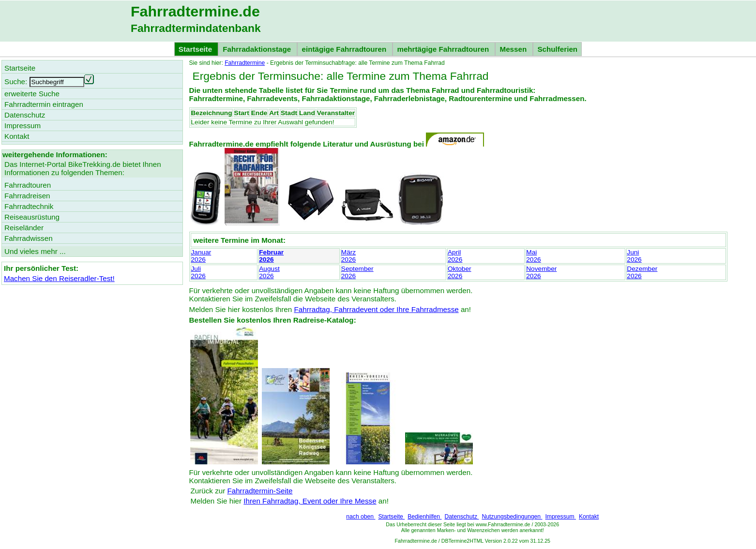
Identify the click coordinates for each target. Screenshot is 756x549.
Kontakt (589, 517)
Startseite (391, 517)
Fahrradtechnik (29, 206)
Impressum (560, 517)
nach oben (361, 517)
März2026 (348, 256)
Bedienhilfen (424, 517)
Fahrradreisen (27, 196)
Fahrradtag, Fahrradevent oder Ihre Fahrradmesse (376, 309)
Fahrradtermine (245, 63)
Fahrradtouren (28, 185)
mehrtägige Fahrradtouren (444, 49)
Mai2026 (533, 256)
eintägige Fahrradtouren (345, 49)
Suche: (16, 82)
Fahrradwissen (29, 238)
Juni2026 (634, 256)
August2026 (269, 272)
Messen (514, 49)
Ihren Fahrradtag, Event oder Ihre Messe (310, 501)
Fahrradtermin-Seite (260, 491)
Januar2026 (201, 256)
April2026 (455, 256)
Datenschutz (461, 517)
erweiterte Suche (32, 94)
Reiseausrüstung (32, 217)
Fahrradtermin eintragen (44, 104)
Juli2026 (198, 272)
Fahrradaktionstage (258, 49)
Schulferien (557, 49)
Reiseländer (24, 228)
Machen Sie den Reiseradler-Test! (59, 278)
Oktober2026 (460, 272)
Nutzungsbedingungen (512, 517)
